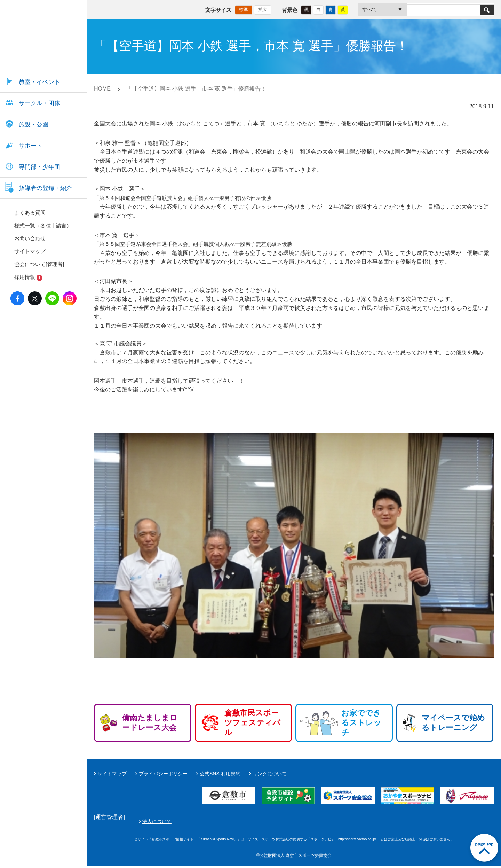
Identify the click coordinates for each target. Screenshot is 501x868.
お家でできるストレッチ (361, 723)
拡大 (263, 9)
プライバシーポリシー (163, 774)
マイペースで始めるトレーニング (453, 723)
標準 (244, 9)
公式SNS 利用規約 (220, 774)
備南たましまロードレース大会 (150, 723)
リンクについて (270, 774)
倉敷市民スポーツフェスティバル (252, 723)
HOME (102, 89)
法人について (321, 822)
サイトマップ (112, 774)
